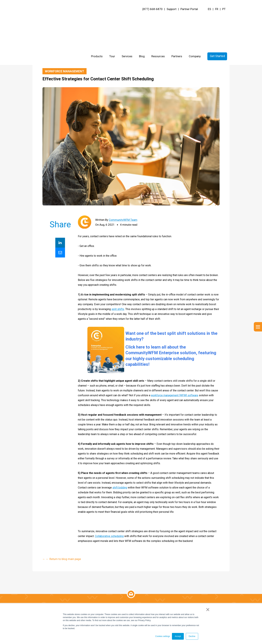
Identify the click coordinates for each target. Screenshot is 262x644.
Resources (158, 18)
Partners (177, 18)
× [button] (208, 610)
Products (97, 18)
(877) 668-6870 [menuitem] (152, 9)
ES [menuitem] (209, 9)
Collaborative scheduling (109, 536)
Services (127, 18)
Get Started (217, 17)
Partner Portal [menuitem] (189, 9)
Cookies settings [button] (163, 636)
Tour (112, 18)
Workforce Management (65, 71)
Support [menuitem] (172, 9)
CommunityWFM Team (123, 220)
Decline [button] (192, 636)
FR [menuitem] (217, 9)
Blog (142, 18)
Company (195, 18)
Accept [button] (178, 636)
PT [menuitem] (224, 9)
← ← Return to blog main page (62, 61)
